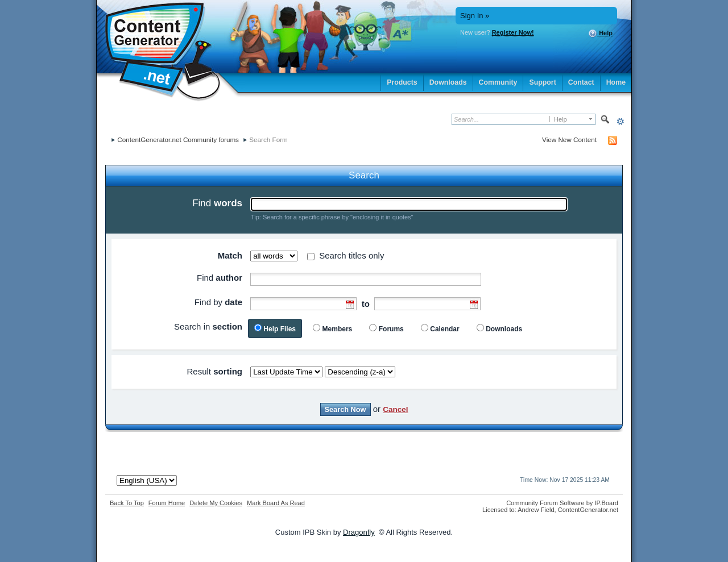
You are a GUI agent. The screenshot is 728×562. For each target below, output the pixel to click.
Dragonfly (359, 532)
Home (616, 82)
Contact (581, 82)
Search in (208, 326)
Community (498, 82)
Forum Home (167, 503)
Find (217, 203)
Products (402, 82)
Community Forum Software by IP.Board (562, 503)
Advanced (620, 121)
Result (214, 371)
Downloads (448, 82)
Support (542, 82)
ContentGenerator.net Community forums (178, 140)
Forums (391, 329)
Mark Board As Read (276, 503)
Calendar (444, 329)
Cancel (395, 409)
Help (600, 34)
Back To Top (127, 503)
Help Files (280, 329)
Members (338, 329)
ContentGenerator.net (588, 510)
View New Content (569, 140)
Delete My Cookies (216, 503)
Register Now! (513, 32)
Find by (218, 302)
